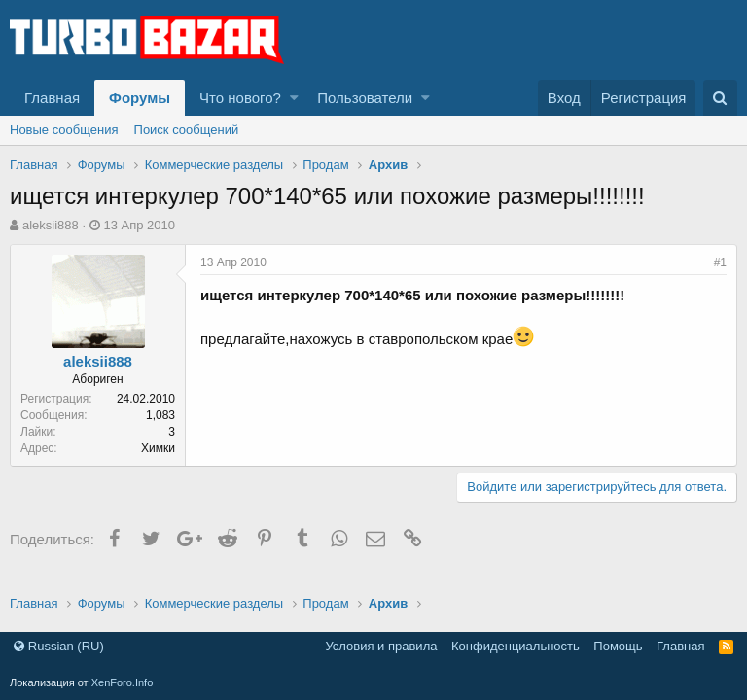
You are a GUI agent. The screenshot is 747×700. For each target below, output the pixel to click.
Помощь (618, 646)
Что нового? (240, 98)
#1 (720, 262)
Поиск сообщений (187, 130)
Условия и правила (381, 646)
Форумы (140, 98)
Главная (52, 98)
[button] (294, 98)
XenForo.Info (123, 682)
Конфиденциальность (516, 646)
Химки (158, 448)
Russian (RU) (59, 646)
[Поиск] (720, 98)
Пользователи (365, 98)
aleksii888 (51, 225)
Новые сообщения (64, 130)
